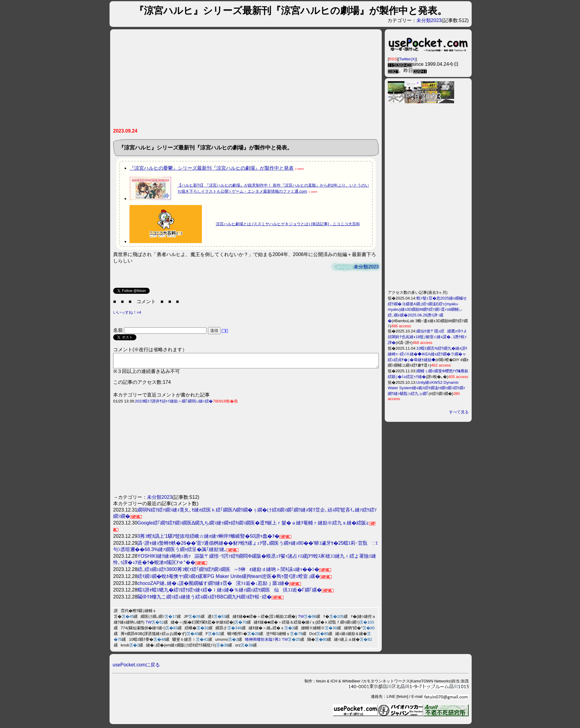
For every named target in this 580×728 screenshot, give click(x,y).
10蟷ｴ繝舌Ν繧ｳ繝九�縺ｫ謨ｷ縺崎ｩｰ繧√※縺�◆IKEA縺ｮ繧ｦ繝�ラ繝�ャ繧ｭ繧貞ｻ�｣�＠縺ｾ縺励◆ (428, 354)
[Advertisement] (246, 81)
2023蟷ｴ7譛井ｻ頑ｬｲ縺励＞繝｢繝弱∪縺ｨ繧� (174, 404)
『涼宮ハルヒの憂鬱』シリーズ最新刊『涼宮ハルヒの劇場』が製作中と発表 (212, 168)
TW (301, 619)
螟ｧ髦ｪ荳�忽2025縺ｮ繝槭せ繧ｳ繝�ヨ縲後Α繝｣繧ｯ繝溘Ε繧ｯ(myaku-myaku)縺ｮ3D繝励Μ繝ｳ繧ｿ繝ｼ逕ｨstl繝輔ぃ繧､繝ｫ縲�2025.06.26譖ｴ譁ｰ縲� (427, 309)
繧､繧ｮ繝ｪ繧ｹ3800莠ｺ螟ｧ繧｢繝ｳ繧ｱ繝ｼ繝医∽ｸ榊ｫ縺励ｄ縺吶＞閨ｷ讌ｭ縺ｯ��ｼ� (228, 572)
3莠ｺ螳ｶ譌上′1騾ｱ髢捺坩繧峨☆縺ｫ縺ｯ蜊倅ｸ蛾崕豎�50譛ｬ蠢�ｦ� (208, 539)
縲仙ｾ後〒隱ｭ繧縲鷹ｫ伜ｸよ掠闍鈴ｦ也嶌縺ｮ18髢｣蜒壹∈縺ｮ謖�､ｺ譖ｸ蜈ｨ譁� (427, 337)
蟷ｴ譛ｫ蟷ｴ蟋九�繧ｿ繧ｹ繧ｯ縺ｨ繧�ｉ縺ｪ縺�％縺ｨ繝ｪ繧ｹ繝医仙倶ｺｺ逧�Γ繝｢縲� (229, 593)
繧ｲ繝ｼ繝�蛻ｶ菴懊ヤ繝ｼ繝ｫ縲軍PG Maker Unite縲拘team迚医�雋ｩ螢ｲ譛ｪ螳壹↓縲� (229, 579)
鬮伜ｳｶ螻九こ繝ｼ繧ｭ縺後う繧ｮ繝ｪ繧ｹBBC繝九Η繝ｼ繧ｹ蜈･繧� (204, 600)
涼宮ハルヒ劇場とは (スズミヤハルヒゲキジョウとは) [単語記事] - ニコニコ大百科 (288, 224)
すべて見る (459, 412)
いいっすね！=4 (127, 312)
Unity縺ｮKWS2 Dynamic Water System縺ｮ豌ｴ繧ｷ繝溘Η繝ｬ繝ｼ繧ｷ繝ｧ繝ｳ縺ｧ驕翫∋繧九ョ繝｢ (427, 388)
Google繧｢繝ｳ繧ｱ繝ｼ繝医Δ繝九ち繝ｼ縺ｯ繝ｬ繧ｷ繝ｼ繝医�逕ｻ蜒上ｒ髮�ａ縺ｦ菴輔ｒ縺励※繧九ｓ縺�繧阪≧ (253, 526)
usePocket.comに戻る (136, 667)
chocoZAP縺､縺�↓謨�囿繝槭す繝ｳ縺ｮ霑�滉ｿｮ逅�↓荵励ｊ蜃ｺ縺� (213, 586)
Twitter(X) (408, 59)
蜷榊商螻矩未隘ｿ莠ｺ (263, 642)
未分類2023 (429, 20)
